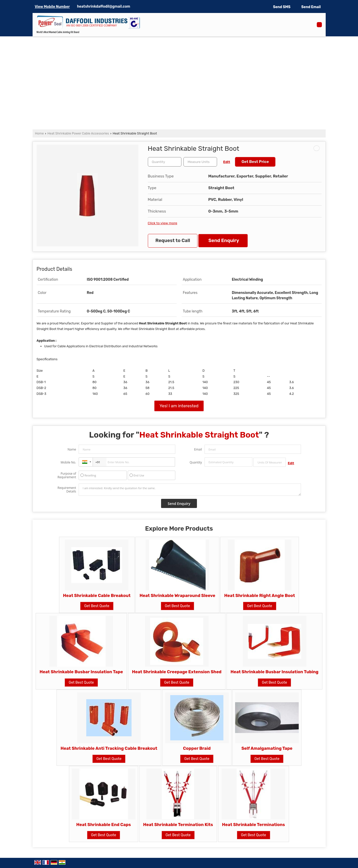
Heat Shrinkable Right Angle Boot (260, 595)
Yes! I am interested (179, 406)
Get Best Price (255, 162)
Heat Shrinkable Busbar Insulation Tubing (275, 672)
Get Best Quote (97, 606)
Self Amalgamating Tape (267, 748)
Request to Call (173, 241)
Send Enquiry (224, 241)
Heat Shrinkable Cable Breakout (97, 595)
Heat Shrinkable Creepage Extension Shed (177, 672)
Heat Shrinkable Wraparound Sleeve (177, 595)
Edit (227, 162)
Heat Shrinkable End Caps (104, 825)
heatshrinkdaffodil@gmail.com (104, 6)
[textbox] (200, 162)
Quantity (196, 462)
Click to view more (163, 223)
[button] (52, 7)
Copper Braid (197, 748)
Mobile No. (68, 462)
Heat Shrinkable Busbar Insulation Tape (81, 672)
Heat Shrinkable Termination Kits (178, 825)
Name (72, 449)
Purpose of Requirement (67, 475)
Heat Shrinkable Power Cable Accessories (78, 133)
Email (198, 449)
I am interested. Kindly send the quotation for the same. (190, 490)
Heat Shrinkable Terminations (254, 825)
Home (39, 133)
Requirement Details (67, 490)
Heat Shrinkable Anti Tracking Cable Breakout (109, 748)
